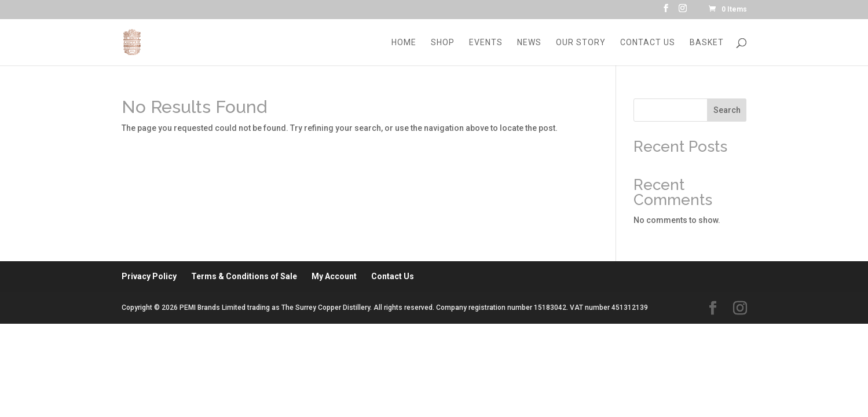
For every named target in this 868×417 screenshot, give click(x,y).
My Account (334, 276)
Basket (707, 43)
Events (486, 43)
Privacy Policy (149, 276)
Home (404, 43)
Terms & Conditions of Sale (244, 276)
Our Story (581, 43)
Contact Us (648, 43)
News (529, 43)
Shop (443, 43)
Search (727, 110)
